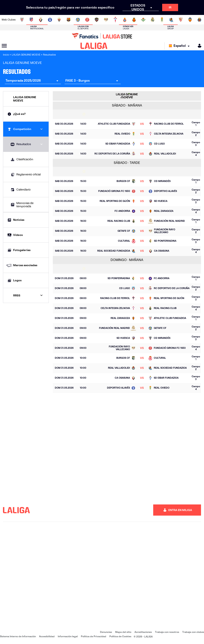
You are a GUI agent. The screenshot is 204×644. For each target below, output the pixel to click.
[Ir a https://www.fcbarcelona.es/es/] (69, 20)
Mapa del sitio (123, 632)
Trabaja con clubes (193, 632)
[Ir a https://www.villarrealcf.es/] (199, 20)
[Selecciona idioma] (180, 46)
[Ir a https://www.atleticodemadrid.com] (31, 20)
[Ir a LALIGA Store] (102, 36)
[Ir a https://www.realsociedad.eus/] (171, 20)
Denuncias (106, 632)
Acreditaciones (143, 632)
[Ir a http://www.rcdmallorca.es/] (134, 20)
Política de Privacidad (94, 636)
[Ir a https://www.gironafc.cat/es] (87, 20)
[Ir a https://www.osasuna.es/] (41, 20)
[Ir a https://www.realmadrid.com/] (153, 20)
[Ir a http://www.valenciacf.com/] (190, 20)
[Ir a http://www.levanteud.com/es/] (97, 20)
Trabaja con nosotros (167, 632)
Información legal (68, 636)
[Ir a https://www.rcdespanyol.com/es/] (125, 20)
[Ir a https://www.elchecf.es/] (59, 20)
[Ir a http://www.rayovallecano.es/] (106, 20)
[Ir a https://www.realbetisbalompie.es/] (143, 20)
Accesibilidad (47, 636)
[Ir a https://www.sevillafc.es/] (181, 20)
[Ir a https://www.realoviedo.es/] (162, 20)
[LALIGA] (94, 46)
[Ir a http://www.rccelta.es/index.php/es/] (115, 20)
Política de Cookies (120, 636)
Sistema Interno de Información (18, 636)
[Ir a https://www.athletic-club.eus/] (22, 20)
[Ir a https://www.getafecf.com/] (78, 20)
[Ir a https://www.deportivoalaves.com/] (50, 20)
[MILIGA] (198, 46)
